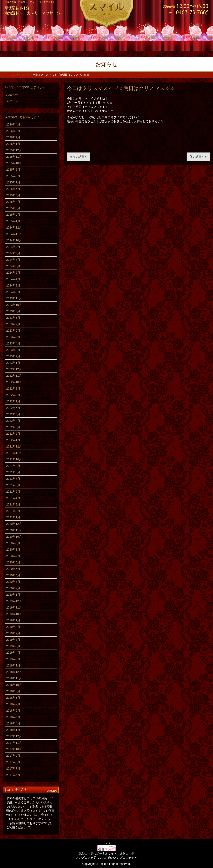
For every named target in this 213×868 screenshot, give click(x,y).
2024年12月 (14, 227)
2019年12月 (14, 601)
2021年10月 (14, 459)
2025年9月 (13, 170)
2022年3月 (13, 427)
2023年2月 (13, 356)
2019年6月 (13, 640)
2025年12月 (14, 150)
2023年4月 (13, 343)
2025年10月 (14, 163)
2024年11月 (14, 234)
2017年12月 (14, 736)
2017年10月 (14, 749)
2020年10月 (14, 537)
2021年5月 (13, 492)
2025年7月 (13, 182)
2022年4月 (13, 421)
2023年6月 (13, 331)
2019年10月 (14, 614)
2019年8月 (13, 627)
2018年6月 (13, 711)
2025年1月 (13, 221)
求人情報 (157, 45)
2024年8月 (13, 253)
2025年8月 (13, 176)
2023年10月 (14, 305)
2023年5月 (13, 337)
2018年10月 (14, 685)
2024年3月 (13, 285)
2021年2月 (13, 511)
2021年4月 (13, 498)
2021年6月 (13, 485)
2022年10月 (14, 382)
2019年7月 (13, 633)
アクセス (191, 45)
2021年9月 (13, 466)
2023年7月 (13, 324)
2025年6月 (13, 189)
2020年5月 (13, 569)
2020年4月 (13, 575)
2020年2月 (13, 588)
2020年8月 (13, 550)
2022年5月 (13, 414)
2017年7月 (13, 768)
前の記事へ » (198, 157)
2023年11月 (14, 298)
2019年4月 (13, 653)
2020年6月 (13, 562)
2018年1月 (13, 730)
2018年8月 (13, 698)
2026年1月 (13, 144)
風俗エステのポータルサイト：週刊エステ (106, 853)
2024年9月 (13, 247)
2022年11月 (14, 376)
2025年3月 (13, 208)
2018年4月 (13, 723)
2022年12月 (14, 369)
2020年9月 (13, 543)
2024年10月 (14, 240)
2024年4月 (13, 279)
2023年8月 (13, 318)
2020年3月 (13, 582)
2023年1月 (13, 363)
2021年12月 (14, 446)
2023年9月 (13, 311)
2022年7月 (13, 401)
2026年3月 (13, 131)
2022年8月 (13, 395)
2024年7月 (13, 260)
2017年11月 (14, 743)
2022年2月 (13, 434)
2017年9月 (13, 756)
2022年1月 (13, 440)
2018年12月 (14, 672)
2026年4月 (13, 124)
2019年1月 (13, 665)
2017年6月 (13, 775)
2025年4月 (13, 202)
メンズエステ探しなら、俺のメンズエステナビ (106, 858)
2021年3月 (13, 504)
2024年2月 (13, 292)
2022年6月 (13, 408)
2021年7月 (13, 479)
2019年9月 (13, 620)
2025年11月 (14, 157)
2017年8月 (13, 762)
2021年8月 (13, 472)
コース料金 (56, 45)
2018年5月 (13, 717)
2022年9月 (13, 389)
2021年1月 (13, 517)
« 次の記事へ (79, 157)
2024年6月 (13, 266)
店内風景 (123, 45)
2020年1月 (13, 595)
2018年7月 (13, 704)
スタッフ (90, 45)
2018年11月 (14, 678)
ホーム (22, 45)
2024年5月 (13, 273)
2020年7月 (13, 556)
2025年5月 (13, 195)
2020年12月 (14, 524)
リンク (106, 843)
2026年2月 (13, 137)
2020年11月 (14, 530)
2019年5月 (13, 646)
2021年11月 (14, 453)
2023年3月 (13, 350)
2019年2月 (13, 659)
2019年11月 (14, 607)
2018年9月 (13, 691)
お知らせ (12, 95)
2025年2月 (13, 215)
